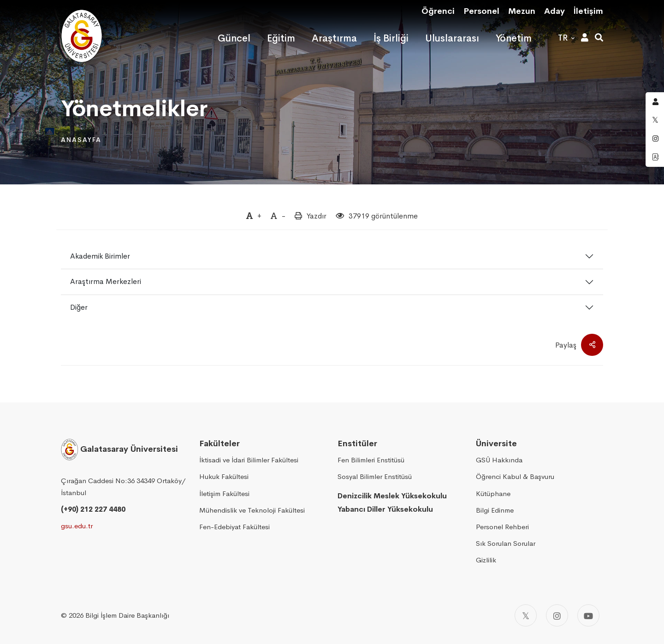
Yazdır (317, 216)
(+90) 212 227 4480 (93, 509)
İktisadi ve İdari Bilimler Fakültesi (249, 460)
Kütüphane (493, 493)
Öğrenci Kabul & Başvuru (515, 476)
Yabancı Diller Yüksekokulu (385, 509)
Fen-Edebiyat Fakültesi (234, 527)
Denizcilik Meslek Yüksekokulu (392, 496)
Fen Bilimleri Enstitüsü (371, 460)
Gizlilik (486, 560)
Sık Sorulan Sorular (506, 543)
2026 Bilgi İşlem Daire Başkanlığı (119, 615)
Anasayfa (81, 140)
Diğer (79, 307)
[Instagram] (557, 615)
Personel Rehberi (502, 527)
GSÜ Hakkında (499, 460)
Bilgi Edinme (495, 510)
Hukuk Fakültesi (224, 476)
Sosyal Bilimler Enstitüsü (375, 476)
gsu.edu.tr (77, 526)
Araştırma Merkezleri (106, 281)
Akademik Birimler (100, 256)
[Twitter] (526, 615)
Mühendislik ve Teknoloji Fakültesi (252, 510)
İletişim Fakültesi (224, 493)
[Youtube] (588, 615)
